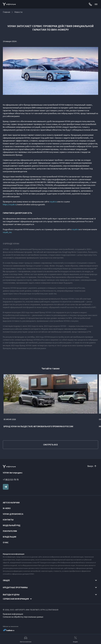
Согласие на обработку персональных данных (23, 617)
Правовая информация (13, 614)
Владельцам (10, 537)
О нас (6, 542)
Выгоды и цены (11, 595)
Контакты (8, 520)
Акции (75, 639)
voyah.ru (53, 202)
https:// (6, 204)
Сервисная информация (16, 599)
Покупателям (10, 531)
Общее (6, 580)
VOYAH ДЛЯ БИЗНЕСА (13, 514)
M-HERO (7, 508)
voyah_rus (7, 232)
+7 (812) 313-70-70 (11, 480)
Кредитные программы (15, 587)
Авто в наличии (11, 503)
